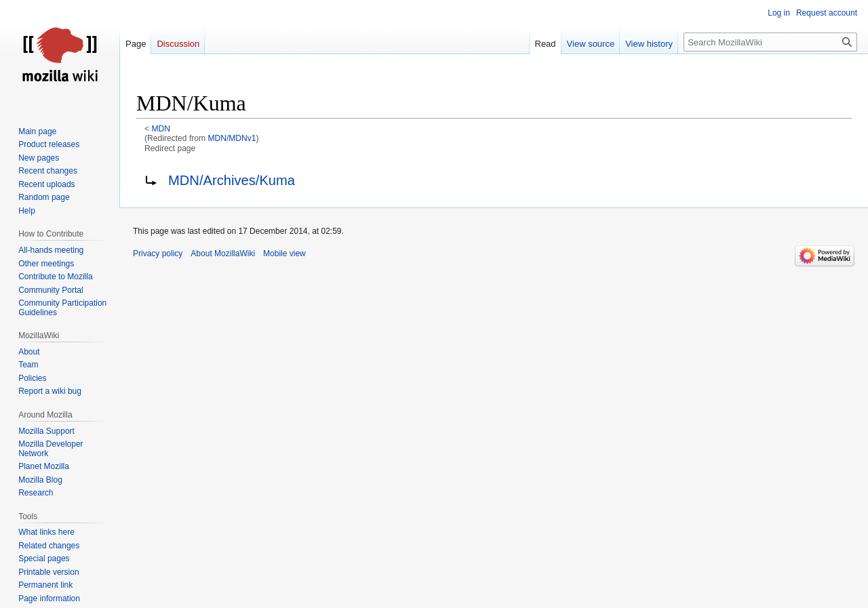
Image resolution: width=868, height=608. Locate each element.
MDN (161, 129)
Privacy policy (158, 254)
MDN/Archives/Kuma (232, 180)
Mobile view (284, 254)
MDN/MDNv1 (232, 138)
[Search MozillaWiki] (770, 42)
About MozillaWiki (223, 254)
